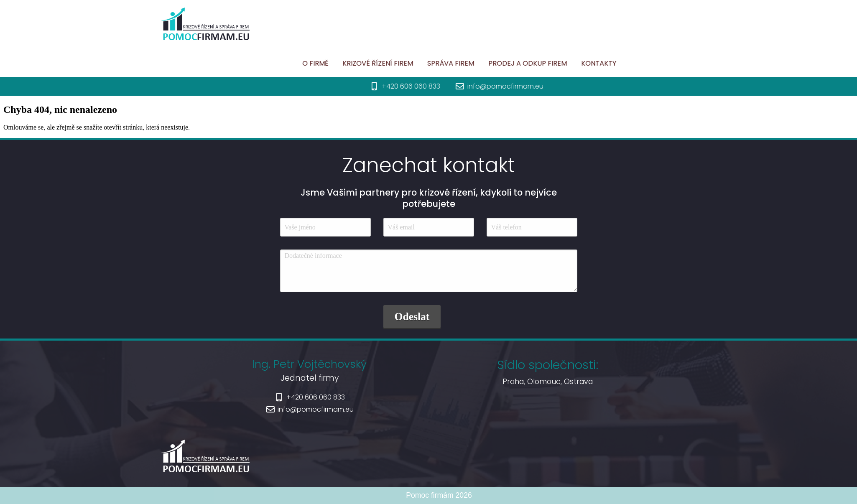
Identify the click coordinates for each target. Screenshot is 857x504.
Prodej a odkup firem (559, 63)
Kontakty (630, 63)
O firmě (347, 63)
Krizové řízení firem (409, 63)
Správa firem (482, 63)
